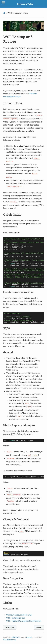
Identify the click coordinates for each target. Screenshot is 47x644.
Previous (10, 627)
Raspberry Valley (25, 4)
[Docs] (5, 13)
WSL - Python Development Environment (24, 621)
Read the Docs (9, 640)
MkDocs (16, 637)
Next (39, 627)
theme (29, 637)
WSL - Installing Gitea (16, 618)
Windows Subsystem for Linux (19, 615)
